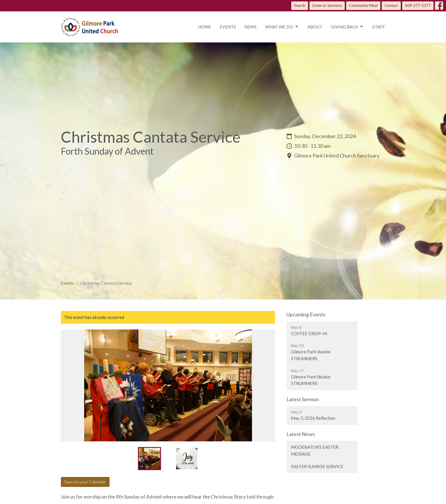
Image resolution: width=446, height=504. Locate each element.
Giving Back (347, 27)
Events (228, 27)
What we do (282, 27)
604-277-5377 (418, 5)
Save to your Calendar (85, 482)
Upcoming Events (306, 314)
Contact (391, 5)
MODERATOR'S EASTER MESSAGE (315, 450)
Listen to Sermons (327, 5)
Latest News (301, 434)
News (250, 27)
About (315, 27)
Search (300, 5)
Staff (379, 27)
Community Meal (363, 5)
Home (205, 27)
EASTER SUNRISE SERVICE (317, 466)
